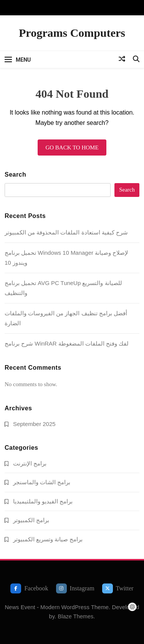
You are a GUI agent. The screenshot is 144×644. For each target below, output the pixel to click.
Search (15, 175)
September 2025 (34, 424)
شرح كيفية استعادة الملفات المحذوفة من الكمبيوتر (66, 232)
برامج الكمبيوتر (31, 520)
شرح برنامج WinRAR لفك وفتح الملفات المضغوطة (67, 343)
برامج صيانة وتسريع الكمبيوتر (48, 539)
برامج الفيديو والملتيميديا (43, 501)
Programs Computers (72, 33)
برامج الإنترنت (30, 463)
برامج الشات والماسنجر (42, 482)
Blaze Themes (75, 616)
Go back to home (72, 147)
